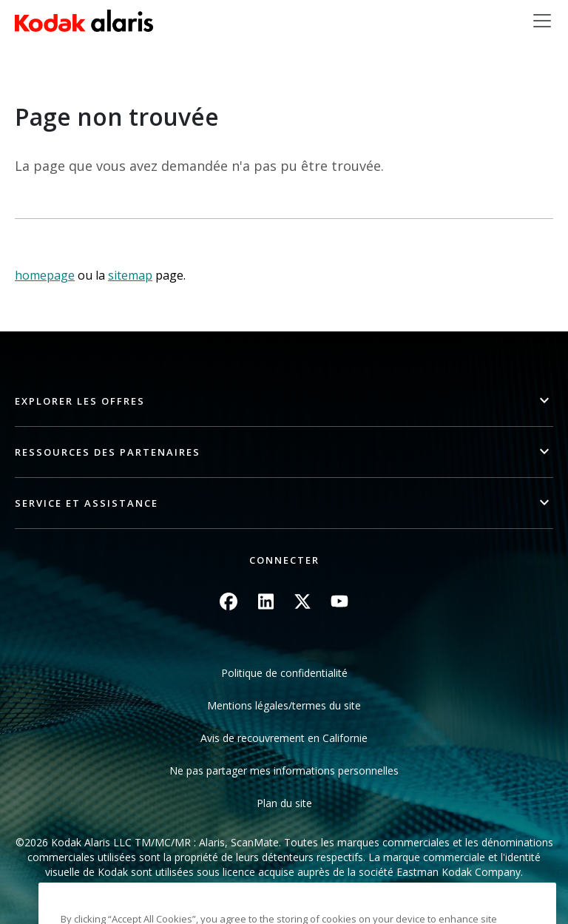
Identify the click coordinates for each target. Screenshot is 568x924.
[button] (284, 401)
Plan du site (284, 803)
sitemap (130, 275)
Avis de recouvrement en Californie (284, 738)
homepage (45, 275)
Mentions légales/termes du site (284, 705)
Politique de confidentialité (284, 673)
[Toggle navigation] (542, 21)
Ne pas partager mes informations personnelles (284, 770)
